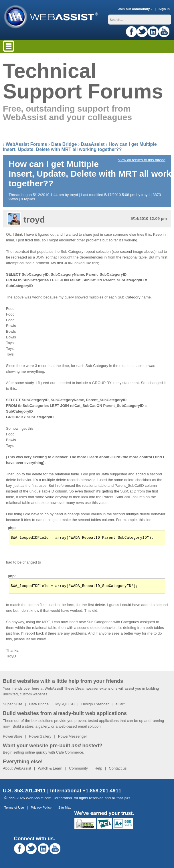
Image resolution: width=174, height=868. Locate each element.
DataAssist (93, 144)
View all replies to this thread (142, 160)
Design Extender (95, 706)
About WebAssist (17, 770)
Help (98, 770)
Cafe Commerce (70, 754)
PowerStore (13, 738)
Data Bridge (64, 144)
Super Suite (13, 706)
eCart (120, 706)
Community (78, 770)
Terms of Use (14, 809)
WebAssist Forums (26, 144)
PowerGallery (40, 738)
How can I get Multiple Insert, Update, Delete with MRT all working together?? (80, 147)
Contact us (118, 770)
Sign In (164, 9)
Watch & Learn (50, 770)
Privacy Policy (41, 809)
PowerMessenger (73, 738)
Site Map (65, 809)
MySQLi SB (65, 706)
